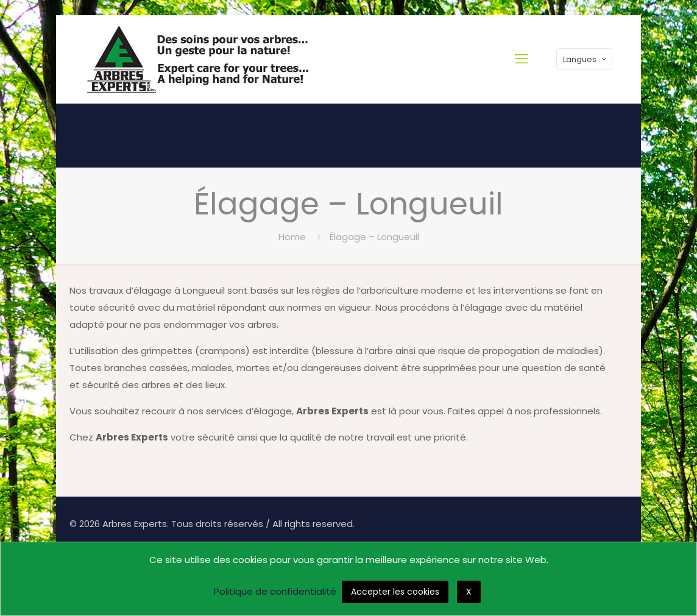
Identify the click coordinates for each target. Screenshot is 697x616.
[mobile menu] (522, 59)
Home (292, 237)
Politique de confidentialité (275, 591)
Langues (586, 59)
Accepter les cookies (395, 592)
